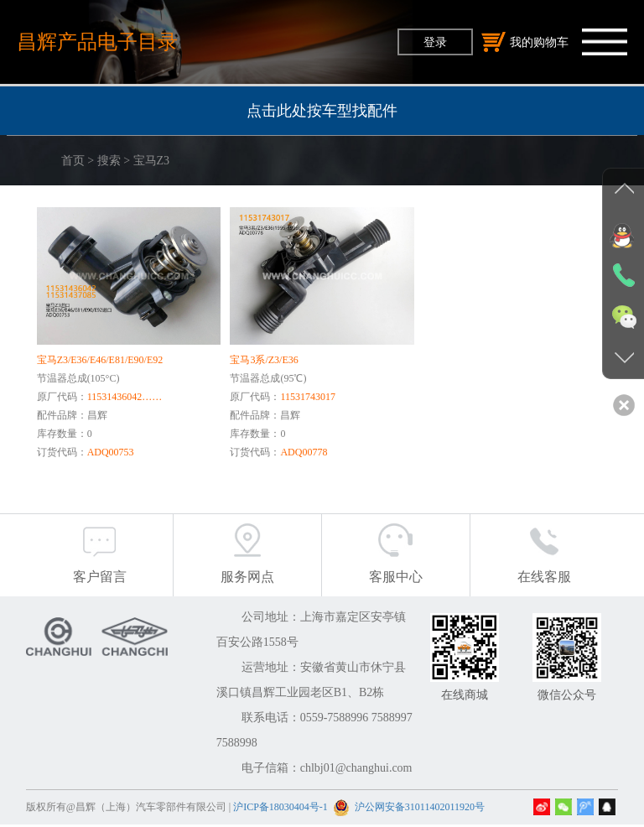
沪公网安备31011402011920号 (420, 809)
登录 (435, 42)
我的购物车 (525, 42)
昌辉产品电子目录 (97, 42)
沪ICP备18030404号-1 (280, 809)
